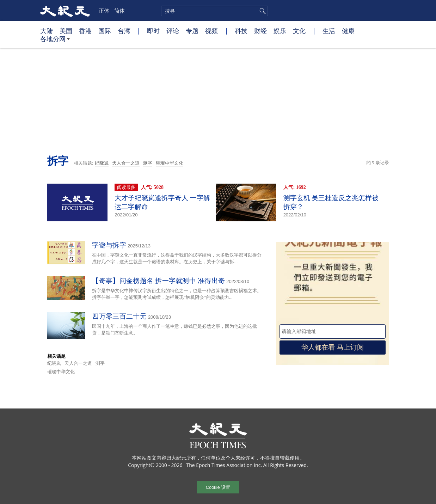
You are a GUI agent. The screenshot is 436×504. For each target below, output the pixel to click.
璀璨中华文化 (170, 163)
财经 (260, 31)
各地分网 (55, 42)
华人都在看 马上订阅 (332, 347)
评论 (173, 31)
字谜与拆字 (109, 245)
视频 (211, 31)
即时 (153, 31)
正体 (104, 11)
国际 (105, 31)
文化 (299, 31)
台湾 (124, 31)
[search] (214, 11)
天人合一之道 (126, 163)
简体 (119, 11)
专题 (192, 31)
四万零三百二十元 (119, 316)
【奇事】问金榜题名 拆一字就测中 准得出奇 (158, 281)
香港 (85, 31)
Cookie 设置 (218, 487)
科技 (241, 31)
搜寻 (262, 11)
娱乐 (280, 31)
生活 (329, 31)
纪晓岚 (102, 163)
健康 (348, 31)
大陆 (47, 31)
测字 (148, 163)
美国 (66, 31)
